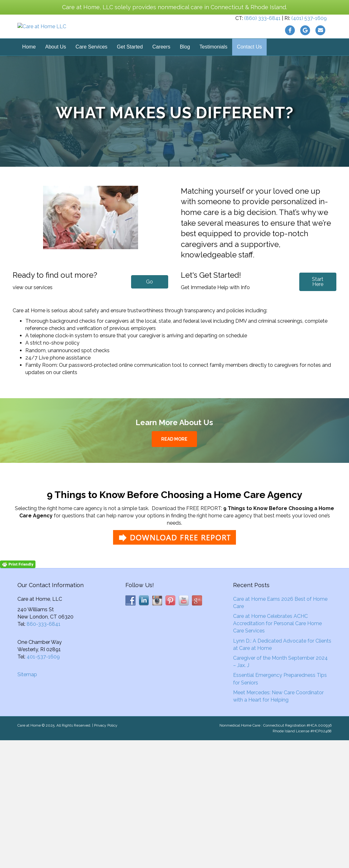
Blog (185, 66)
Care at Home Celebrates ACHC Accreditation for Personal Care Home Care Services (277, 643)
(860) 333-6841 (262, 28)
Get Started (130, 66)
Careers (161, 66)
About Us (56, 66)
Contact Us (249, 66)
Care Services (92, 66)
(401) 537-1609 (309, 28)
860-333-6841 (44, 644)
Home (29, 66)
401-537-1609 (43, 676)
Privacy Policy (106, 745)
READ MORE (174, 458)
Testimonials (213, 66)
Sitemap (27, 694)
